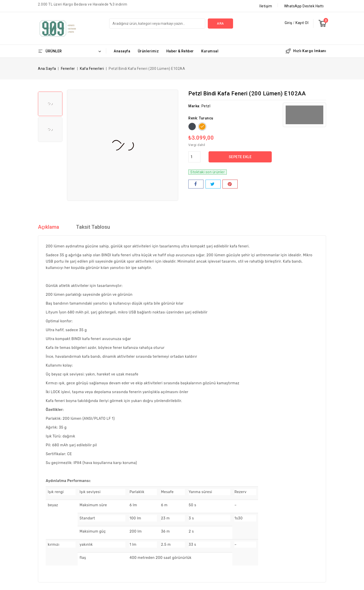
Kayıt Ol (302, 23)
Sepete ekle (240, 157)
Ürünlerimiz (148, 51)
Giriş (289, 23)
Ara (220, 23)
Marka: (194, 106)
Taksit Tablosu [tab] (93, 227)
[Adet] (194, 157)
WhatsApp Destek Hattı (304, 6)
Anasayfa (122, 51)
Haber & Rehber (180, 51)
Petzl (206, 106)
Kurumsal (210, 51)
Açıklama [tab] (49, 227)
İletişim (266, 6)
